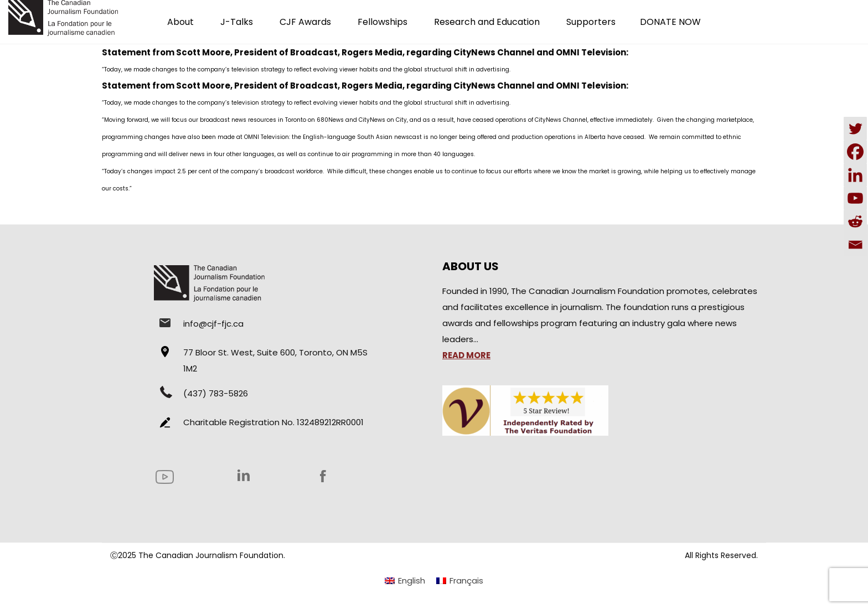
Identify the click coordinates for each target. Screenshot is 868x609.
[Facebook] (855, 152)
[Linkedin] (855, 175)
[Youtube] (855, 198)
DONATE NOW (670, 22)
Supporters (591, 22)
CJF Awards (305, 22)
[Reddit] (855, 221)
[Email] (855, 245)
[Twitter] (855, 128)
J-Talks (237, 22)
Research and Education (487, 22)
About (180, 22)
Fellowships (383, 22)
